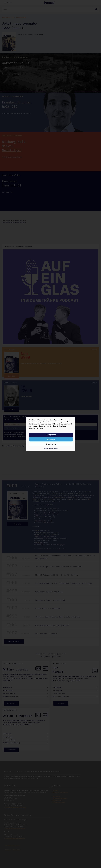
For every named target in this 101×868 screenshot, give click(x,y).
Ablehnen (51, 439)
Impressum (45, 448)
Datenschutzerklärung (53, 448)
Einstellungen (51, 444)
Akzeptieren (51, 435)
